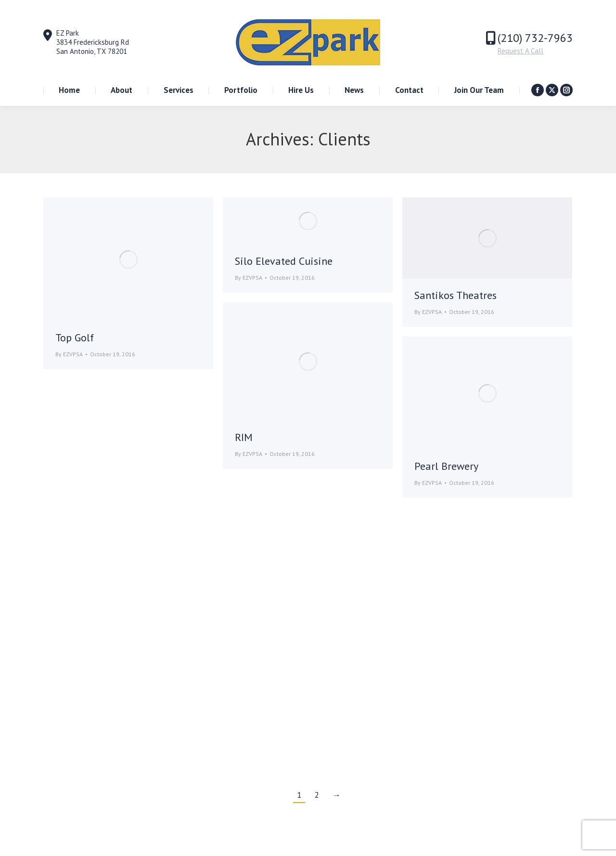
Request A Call (520, 51)
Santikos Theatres (456, 295)
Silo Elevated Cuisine (284, 261)
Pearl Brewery (446, 466)
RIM (244, 437)
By (69, 354)
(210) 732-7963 (535, 38)
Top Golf (75, 337)
